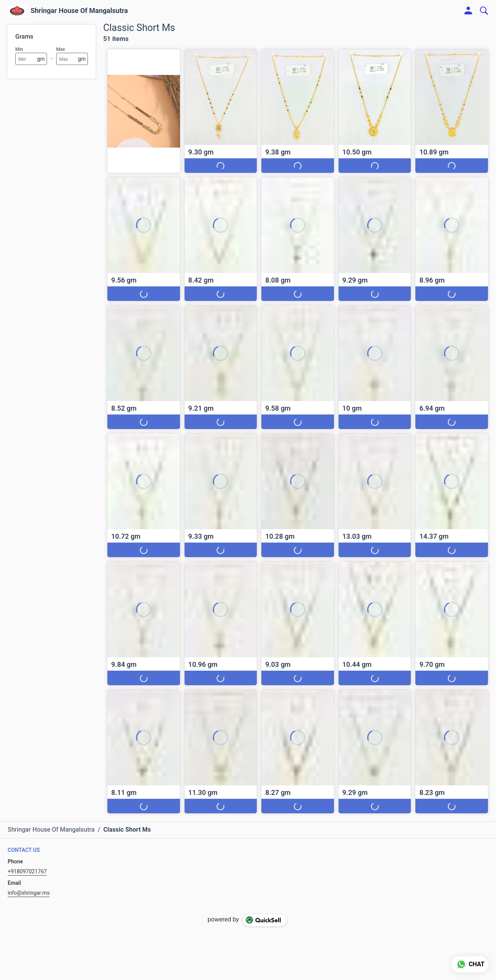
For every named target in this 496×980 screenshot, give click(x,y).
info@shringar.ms (29, 893)
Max (61, 49)
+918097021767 (27, 871)
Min (19, 49)
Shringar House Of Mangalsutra (79, 11)
